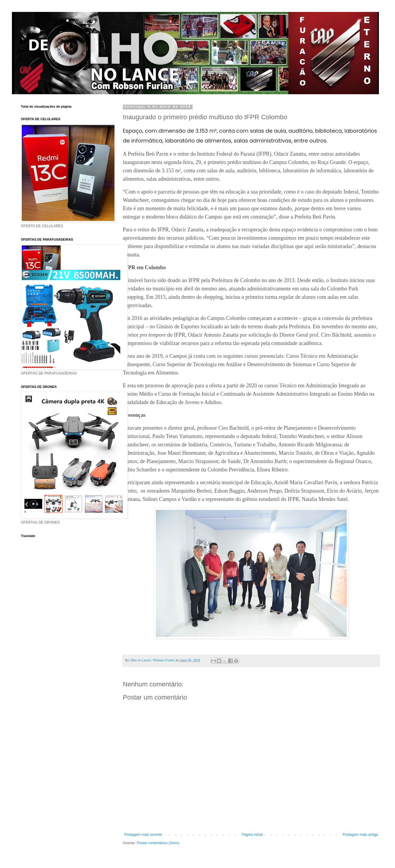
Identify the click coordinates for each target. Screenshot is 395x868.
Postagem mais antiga (360, 835)
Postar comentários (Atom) (158, 843)
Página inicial (252, 835)
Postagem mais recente (143, 835)
